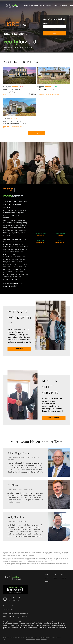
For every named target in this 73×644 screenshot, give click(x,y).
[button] (11, 6)
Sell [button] (36, 6)
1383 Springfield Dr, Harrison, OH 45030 (15, 92)
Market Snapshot (61, 6)
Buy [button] (31, 6)
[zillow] (10, 599)
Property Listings (30, 639)
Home (25, 6)
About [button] (49, 6)
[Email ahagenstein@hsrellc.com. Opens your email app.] (22, 613)
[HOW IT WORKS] (54, 418)
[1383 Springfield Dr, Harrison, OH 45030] (20, 75)
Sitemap (38, 639)
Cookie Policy (47, 637)
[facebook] (5, 599)
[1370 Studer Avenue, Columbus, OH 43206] (53, 75)
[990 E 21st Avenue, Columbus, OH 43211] (20, 107)
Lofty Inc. (12, 637)
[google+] (19, 599)
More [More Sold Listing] (37, 133)
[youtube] (14, 599)
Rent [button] (42, 6)
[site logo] (16, 590)
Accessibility (44, 639)
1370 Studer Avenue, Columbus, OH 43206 (49, 92)
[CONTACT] (19, 349)
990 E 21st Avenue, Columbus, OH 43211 (15, 124)
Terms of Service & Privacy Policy (34, 637)
